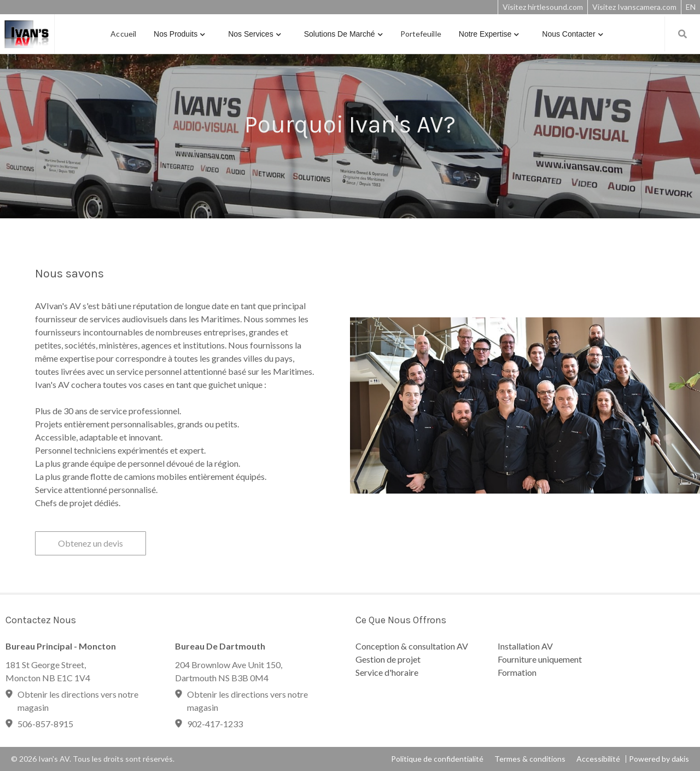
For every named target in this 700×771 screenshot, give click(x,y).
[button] (179, 34)
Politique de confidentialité (437, 759)
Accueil (123, 34)
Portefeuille (421, 34)
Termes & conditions (530, 759)
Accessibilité (598, 759)
